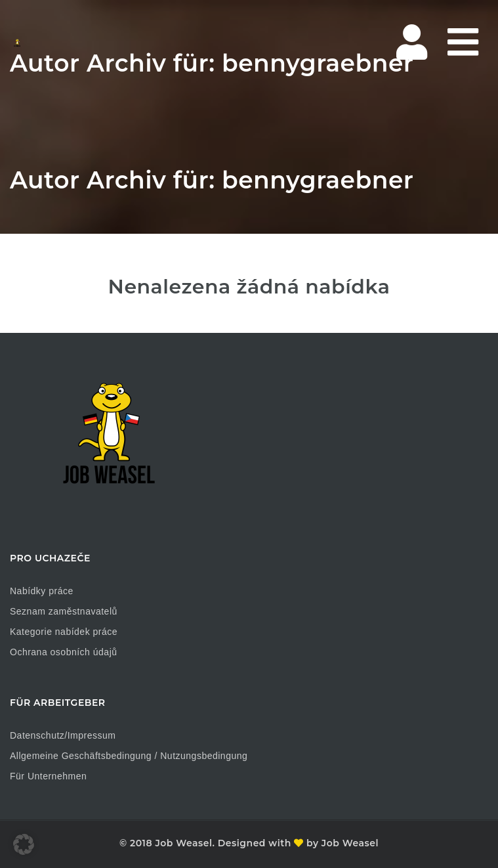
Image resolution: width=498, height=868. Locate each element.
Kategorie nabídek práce (64, 632)
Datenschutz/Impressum (63, 735)
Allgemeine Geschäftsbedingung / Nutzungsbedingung (129, 756)
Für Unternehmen (48, 776)
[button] (24, 844)
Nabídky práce (42, 591)
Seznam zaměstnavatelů (64, 611)
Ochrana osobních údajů (64, 652)
